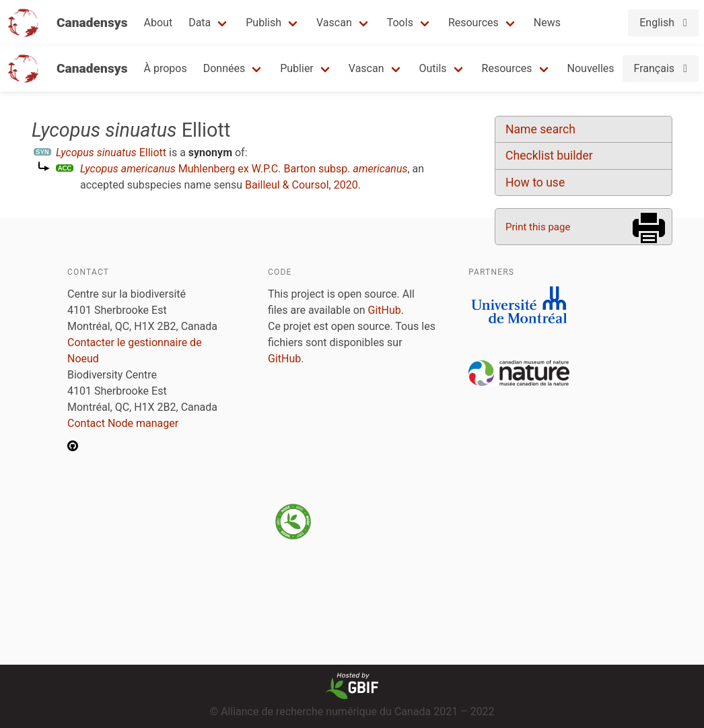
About (159, 23)
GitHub (385, 310)
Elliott (111, 153)
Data (200, 23)
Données (224, 68)
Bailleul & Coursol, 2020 (302, 185)
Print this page (538, 227)
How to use (535, 183)
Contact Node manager (123, 423)
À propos (166, 68)
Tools (400, 23)
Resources (473, 23)
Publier (297, 68)
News (547, 23)
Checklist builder (549, 156)
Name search (540, 129)
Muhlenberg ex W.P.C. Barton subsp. (244, 169)
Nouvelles (591, 68)
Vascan (334, 23)
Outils (433, 68)
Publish (263, 23)
